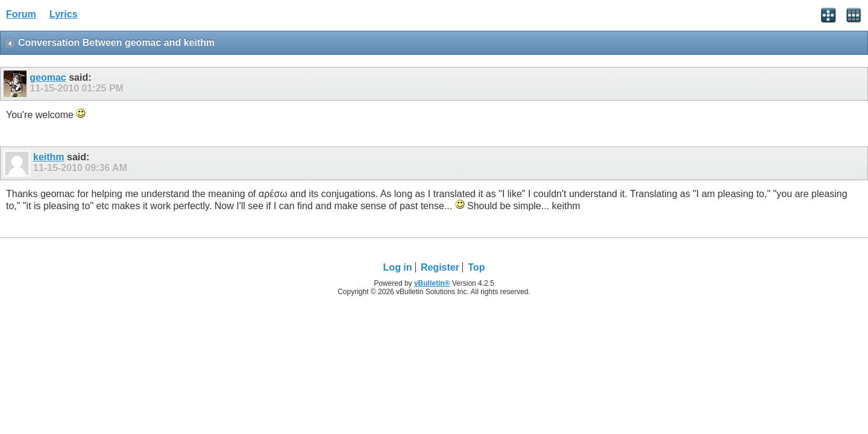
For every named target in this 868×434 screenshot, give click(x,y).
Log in (398, 267)
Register (440, 267)
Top (476, 267)
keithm (49, 157)
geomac (48, 77)
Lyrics (64, 14)
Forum (21, 14)
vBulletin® (432, 283)
